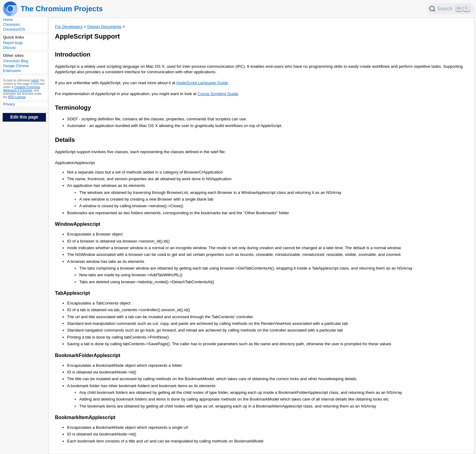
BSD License (17, 97)
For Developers (69, 27)
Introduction (73, 54)
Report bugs (13, 43)
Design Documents (104, 27)
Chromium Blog (16, 61)
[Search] (451, 9)
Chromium (11, 25)
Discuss (9, 48)
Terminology (73, 108)
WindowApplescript (78, 224)
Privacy (9, 104)
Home (8, 20)
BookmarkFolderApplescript (88, 355)
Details (65, 140)
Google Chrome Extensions (16, 68)
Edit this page (24, 117)
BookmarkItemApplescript (85, 417)
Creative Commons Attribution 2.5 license (22, 89)
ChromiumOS (14, 29)
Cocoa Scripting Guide (218, 94)
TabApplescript (72, 293)
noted (35, 80)
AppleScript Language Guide (202, 83)
